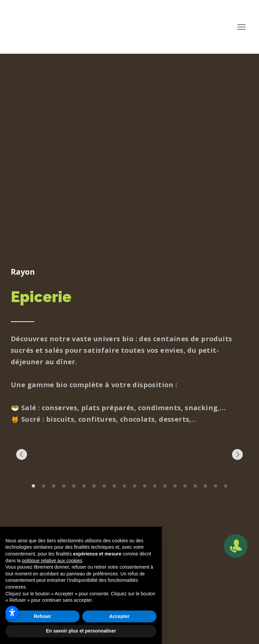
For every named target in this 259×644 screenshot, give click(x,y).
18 (205, 486)
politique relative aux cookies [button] (52, 561)
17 (195, 486)
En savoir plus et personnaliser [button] (81, 631)
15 (175, 486)
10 (124, 486)
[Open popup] (236, 546)
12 (145, 486)
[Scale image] (37, 454)
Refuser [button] (42, 616)
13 (155, 486)
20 (226, 486)
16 (185, 486)
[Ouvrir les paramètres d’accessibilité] (12, 613)
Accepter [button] (119, 616)
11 (135, 486)
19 (215, 486)
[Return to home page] (53, 27)
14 (165, 486)
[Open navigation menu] (241, 27)
